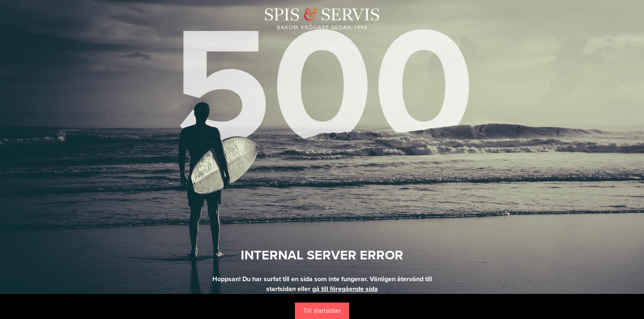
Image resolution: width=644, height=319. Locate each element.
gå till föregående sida (345, 289)
